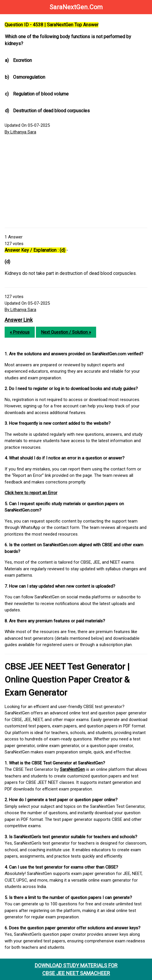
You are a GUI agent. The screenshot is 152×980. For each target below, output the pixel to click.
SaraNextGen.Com (76, 7)
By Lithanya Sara (20, 132)
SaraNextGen (72, 769)
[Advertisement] (76, 181)
